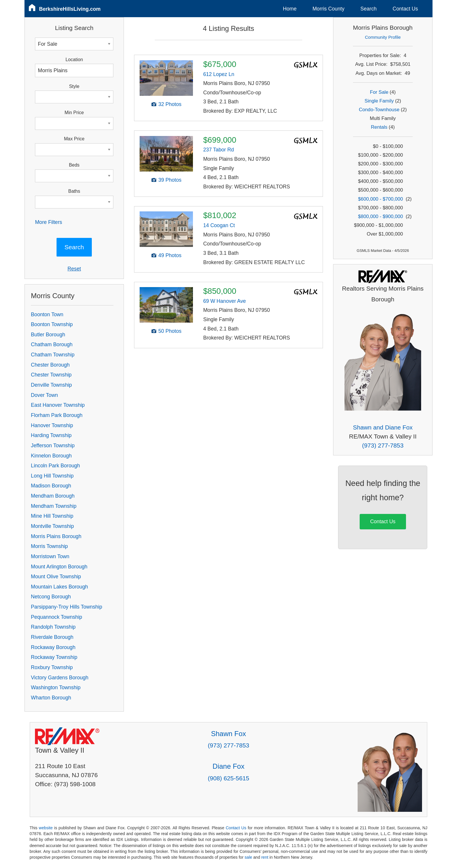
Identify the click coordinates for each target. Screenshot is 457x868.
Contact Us (405, 9)
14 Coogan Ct (219, 225)
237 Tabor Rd (218, 150)
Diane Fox (228, 766)
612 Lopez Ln (219, 74)
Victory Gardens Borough (60, 678)
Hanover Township (52, 425)
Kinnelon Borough (51, 456)
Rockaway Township (54, 657)
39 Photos (170, 180)
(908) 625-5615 (228, 778)
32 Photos (170, 104)
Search (368, 9)
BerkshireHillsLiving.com (70, 9)
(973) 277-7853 (383, 445)
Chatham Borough (52, 344)
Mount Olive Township (56, 577)
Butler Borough (48, 335)
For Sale (379, 92)
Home (290, 9)
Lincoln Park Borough (55, 466)
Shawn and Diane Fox (383, 427)
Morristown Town (50, 556)
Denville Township (51, 385)
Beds (74, 165)
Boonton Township (52, 324)
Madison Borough (51, 486)
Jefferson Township (53, 446)
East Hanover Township (58, 405)
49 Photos (170, 255)
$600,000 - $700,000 (380, 199)
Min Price (74, 113)
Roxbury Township (52, 667)
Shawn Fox (228, 734)
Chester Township (51, 375)
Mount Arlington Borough (59, 567)
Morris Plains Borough (56, 536)
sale (248, 857)
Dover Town (44, 395)
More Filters (49, 222)
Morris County (328, 9)
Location (74, 60)
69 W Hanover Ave (224, 301)
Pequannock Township (57, 617)
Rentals (379, 127)
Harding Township (51, 435)
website (46, 828)
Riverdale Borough (52, 637)
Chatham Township (53, 355)
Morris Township (49, 546)
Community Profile (383, 37)
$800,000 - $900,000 (380, 216)
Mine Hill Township (52, 516)
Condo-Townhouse (379, 110)
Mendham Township (54, 506)
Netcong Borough (51, 597)
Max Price (74, 139)
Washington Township (56, 687)
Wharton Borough (51, 698)
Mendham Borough (53, 496)
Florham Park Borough (57, 415)
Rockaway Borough (53, 647)
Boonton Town (47, 314)
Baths (74, 191)
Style (74, 86)
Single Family (379, 101)
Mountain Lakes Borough (59, 587)
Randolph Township (53, 627)
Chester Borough (50, 365)
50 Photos (170, 331)
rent (265, 857)
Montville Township (52, 526)
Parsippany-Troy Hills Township (66, 607)
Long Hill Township (52, 476)
